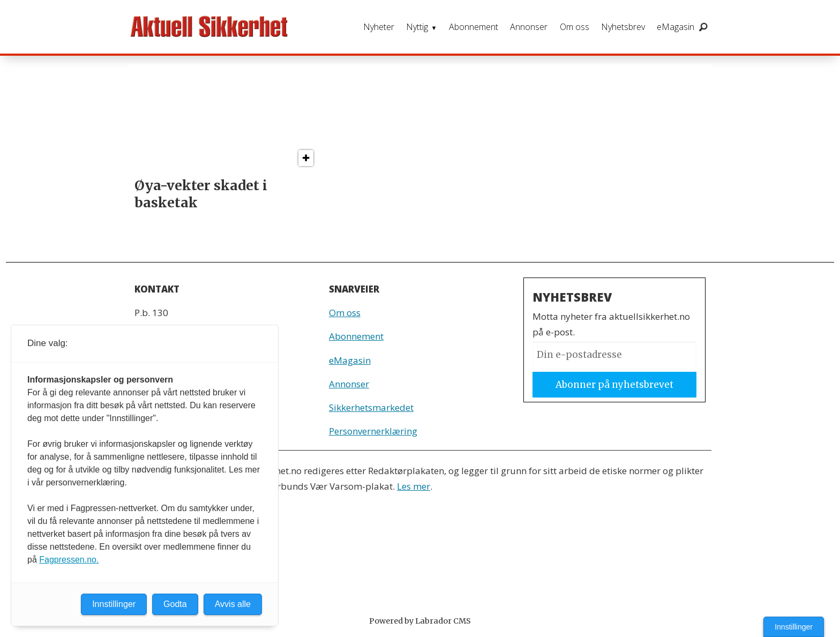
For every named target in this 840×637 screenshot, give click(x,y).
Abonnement (474, 27)
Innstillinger (794, 627)
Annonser (529, 27)
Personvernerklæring (373, 431)
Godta (175, 604)
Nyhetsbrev (623, 27)
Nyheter (379, 27)
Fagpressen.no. (69, 560)
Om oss (575, 27)
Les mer (414, 486)
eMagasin (676, 27)
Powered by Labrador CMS (420, 621)
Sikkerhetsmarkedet (371, 407)
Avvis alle (233, 604)
